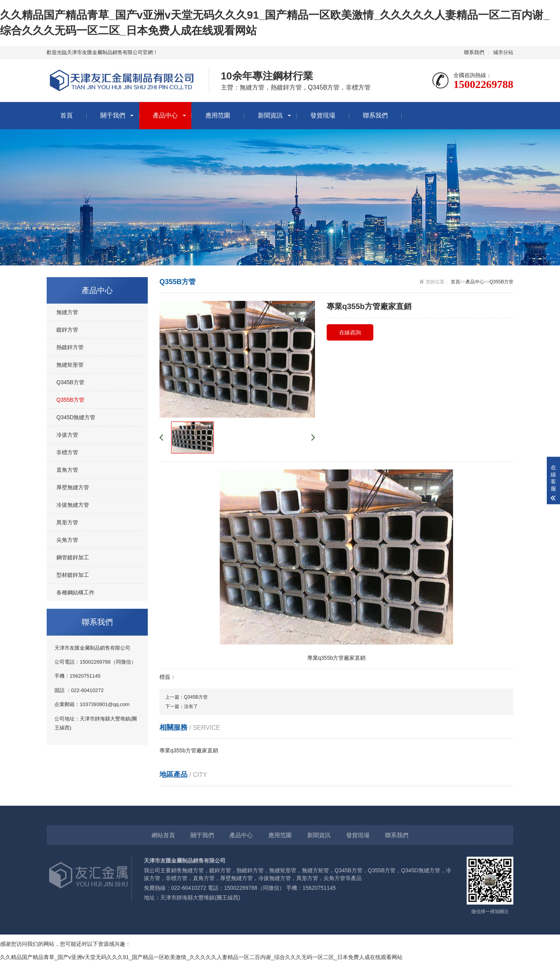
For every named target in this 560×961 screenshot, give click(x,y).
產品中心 (165, 115)
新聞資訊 (270, 115)
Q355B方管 (70, 400)
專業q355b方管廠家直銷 (189, 750)
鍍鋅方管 (67, 330)
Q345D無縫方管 (76, 417)
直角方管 (67, 470)
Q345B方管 (70, 382)
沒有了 (191, 706)
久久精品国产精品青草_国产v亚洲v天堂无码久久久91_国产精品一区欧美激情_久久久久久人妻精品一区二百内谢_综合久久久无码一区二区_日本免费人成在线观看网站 (201, 957)
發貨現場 (323, 115)
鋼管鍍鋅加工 (73, 557)
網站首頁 (163, 835)
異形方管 (67, 522)
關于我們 (113, 115)
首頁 (66, 115)
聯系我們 (474, 52)
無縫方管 (67, 312)
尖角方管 (67, 540)
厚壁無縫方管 (73, 487)
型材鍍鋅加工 (73, 575)
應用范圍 (218, 115)
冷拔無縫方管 (73, 505)
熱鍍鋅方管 (70, 347)
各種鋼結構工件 (75, 592)
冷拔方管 (67, 435)
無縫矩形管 (70, 365)
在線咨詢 (350, 332)
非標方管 (67, 452)
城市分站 (503, 52)
